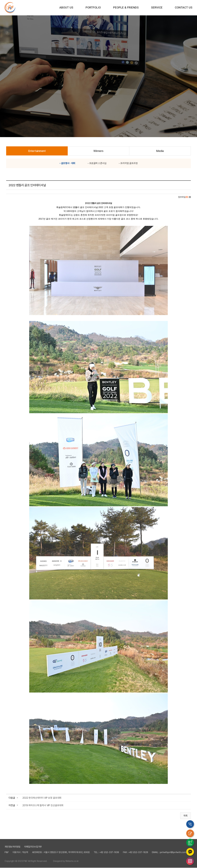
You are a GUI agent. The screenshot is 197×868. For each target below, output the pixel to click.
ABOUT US (66, 7)
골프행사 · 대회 (68, 163)
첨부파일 (184, 197)
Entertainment (37, 151)
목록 (185, 816)
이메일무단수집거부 (33, 847)
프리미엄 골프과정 (129, 163)
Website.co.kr (72, 861)
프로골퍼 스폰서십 (98, 163)
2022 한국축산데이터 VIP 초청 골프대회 (42, 798)
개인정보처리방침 (12, 847)
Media (160, 151)
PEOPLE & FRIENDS (126, 7)
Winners (98, 151)
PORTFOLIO (93, 7)
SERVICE (157, 7)
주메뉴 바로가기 (0, 0)
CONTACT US (184, 7)
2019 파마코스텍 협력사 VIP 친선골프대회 (43, 806)
